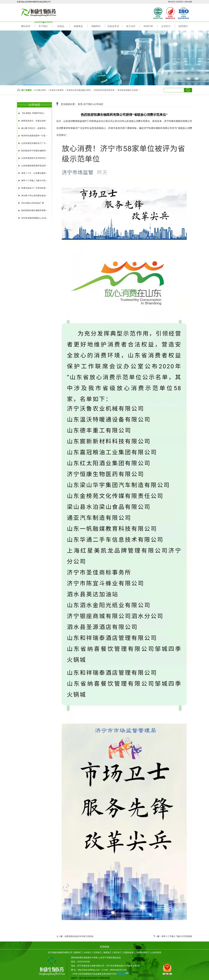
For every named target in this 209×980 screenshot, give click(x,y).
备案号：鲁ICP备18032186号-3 (85, 978)
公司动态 (99, 104)
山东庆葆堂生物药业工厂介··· (33, 143)
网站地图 (189, 2)
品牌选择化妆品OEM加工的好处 (79, 936)
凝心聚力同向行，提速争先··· (33, 128)
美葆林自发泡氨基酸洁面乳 (79, 90)
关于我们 (88, 104)
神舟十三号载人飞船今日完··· (33, 180)
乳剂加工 (98, 952)
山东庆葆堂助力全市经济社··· (33, 158)
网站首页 (172, 2)
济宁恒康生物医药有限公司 (60, 952)
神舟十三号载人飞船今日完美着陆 (177, 936)
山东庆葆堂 (156, 952)
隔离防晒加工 (143, 952)
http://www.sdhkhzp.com (89, 970)
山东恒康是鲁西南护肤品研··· (33, 166)
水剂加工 (88, 952)
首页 (80, 104)
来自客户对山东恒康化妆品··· (33, 196)
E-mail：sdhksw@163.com (114, 970)
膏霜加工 (108, 952)
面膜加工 (78, 952)
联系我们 (180, 2)
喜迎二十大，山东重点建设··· (33, 173)
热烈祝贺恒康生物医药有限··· (33, 210)
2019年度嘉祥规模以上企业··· (33, 218)
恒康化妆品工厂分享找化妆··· (33, 188)
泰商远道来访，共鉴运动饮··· (33, 121)
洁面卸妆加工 (129, 952)
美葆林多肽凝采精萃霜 (104, 90)
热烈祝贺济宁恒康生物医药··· (33, 151)
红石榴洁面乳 (40, 90)
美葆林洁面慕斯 (56, 90)
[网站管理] (105, 978)
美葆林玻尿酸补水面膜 (128, 90)
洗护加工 (117, 952)
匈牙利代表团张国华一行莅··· (33, 136)
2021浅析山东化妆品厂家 (31, 203)
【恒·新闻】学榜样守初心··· (32, 113)
